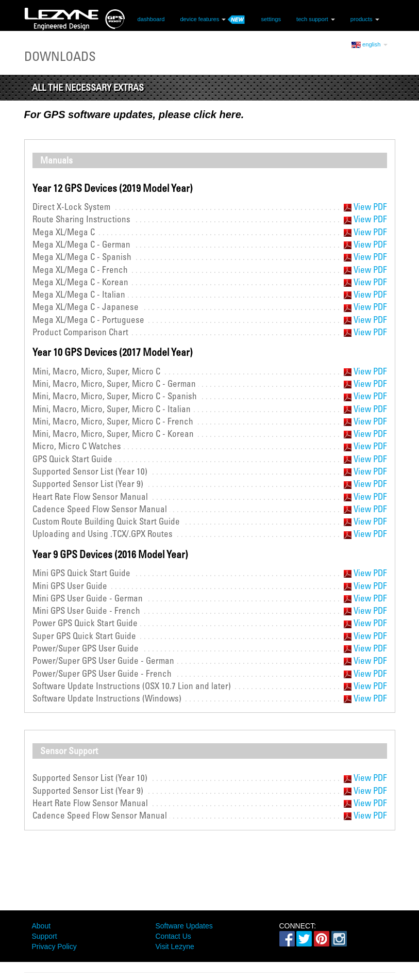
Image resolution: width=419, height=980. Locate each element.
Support (45, 936)
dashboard (151, 19)
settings (271, 19)
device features (213, 18)
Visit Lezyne (175, 946)
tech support (316, 19)
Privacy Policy (54, 946)
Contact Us (173, 936)
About (41, 926)
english (370, 44)
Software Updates (184, 926)
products (365, 19)
